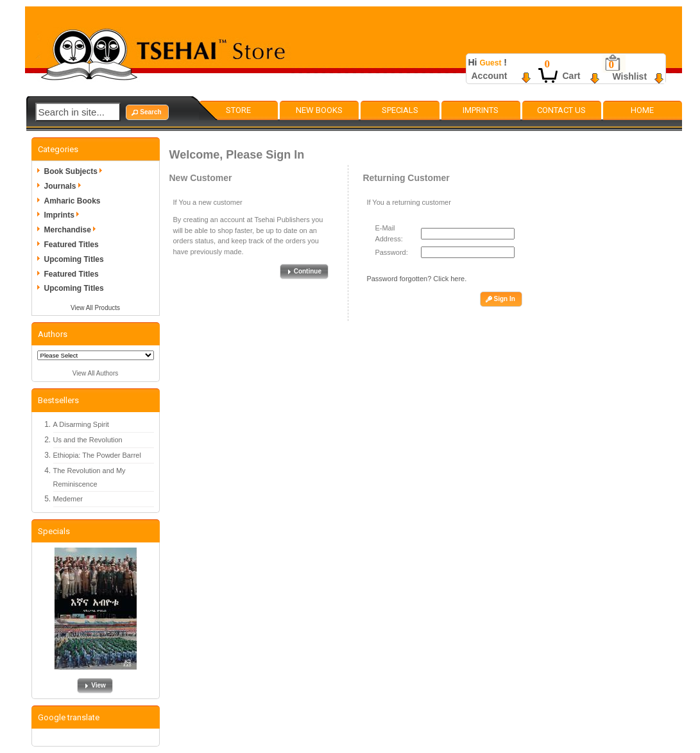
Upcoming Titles (74, 259)
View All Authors (96, 373)
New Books (319, 110)
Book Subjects (75, 171)
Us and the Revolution (88, 440)
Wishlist (630, 76)
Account (490, 76)
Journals (65, 186)
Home (642, 110)
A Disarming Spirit (81, 424)
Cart (572, 76)
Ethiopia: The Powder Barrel (97, 455)
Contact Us (561, 110)
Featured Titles (72, 245)
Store (238, 110)
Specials (400, 110)
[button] (147, 112)
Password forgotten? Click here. (416, 279)
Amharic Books (73, 201)
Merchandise (72, 230)
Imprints (481, 110)
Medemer (68, 499)
